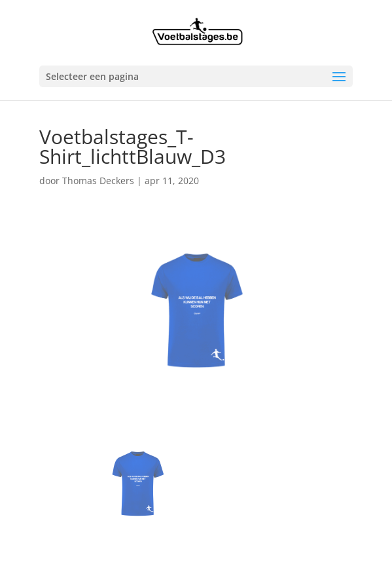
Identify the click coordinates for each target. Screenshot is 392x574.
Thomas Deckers (98, 181)
